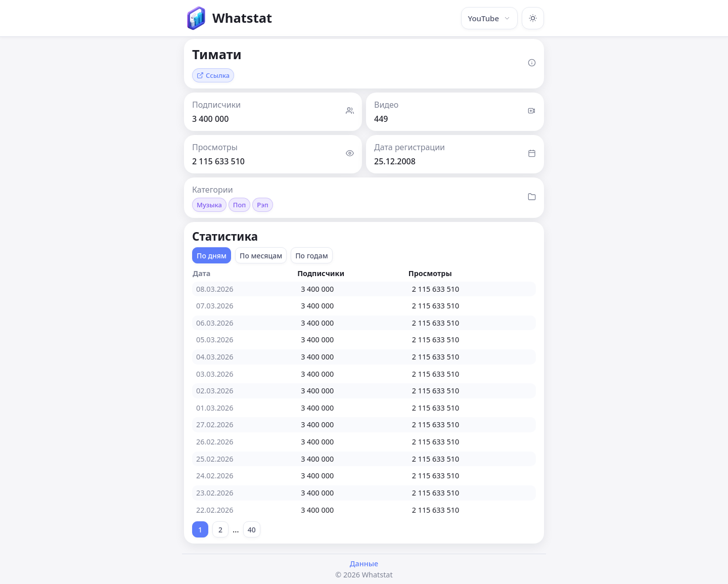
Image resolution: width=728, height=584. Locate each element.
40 (252, 530)
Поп (240, 205)
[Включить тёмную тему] (533, 18)
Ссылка (213, 75)
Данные (364, 564)
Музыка (209, 205)
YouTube (489, 18)
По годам (312, 256)
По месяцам (261, 256)
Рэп (263, 205)
